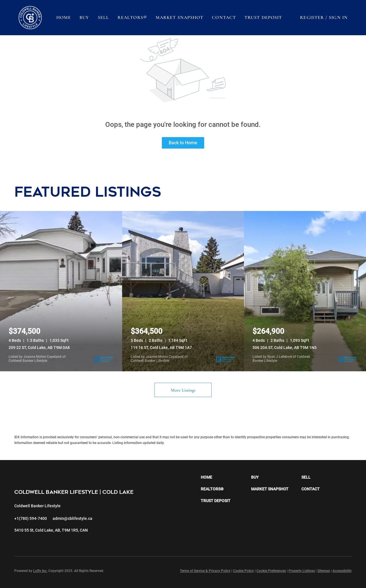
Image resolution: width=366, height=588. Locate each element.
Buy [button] (84, 17)
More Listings (183, 390)
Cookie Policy (243, 571)
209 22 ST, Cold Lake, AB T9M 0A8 (39, 348)
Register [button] (312, 17)
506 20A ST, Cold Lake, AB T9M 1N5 (285, 348)
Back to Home (183, 143)
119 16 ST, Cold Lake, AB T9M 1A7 (161, 348)
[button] (30, 18)
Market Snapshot (180, 17)
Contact (224, 17)
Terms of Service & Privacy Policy (205, 571)
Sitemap (324, 571)
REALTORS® (132, 17)
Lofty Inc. (40, 571)
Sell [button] (103, 17)
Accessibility (342, 571)
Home (64, 17)
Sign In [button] (338, 17)
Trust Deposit (263, 17)
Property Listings (302, 571)
